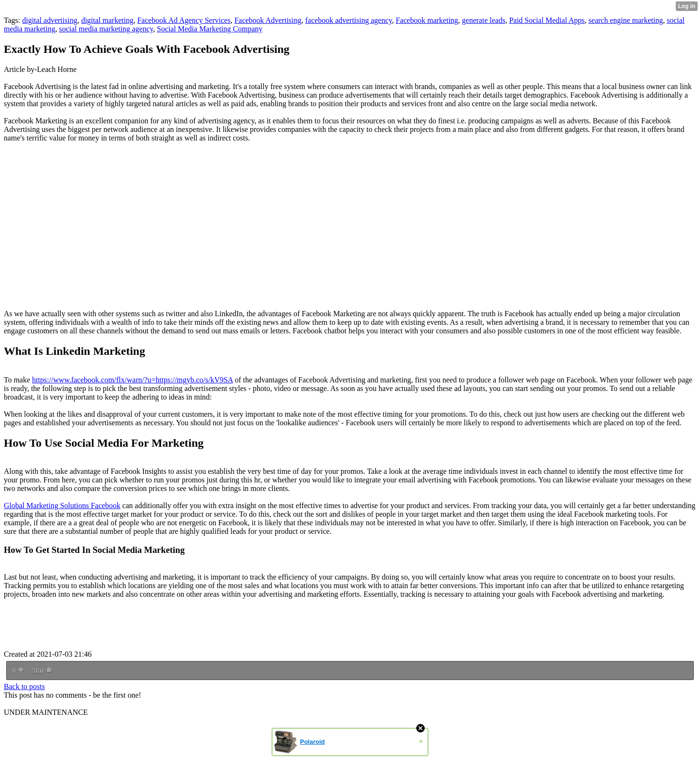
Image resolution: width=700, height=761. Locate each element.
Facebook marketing (427, 20)
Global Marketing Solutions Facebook (62, 506)
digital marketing (107, 20)
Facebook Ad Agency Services (184, 20)
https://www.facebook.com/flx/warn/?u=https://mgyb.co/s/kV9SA (132, 380)
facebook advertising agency (349, 20)
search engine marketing (626, 20)
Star (41, 671)
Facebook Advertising (268, 20)
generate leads (484, 20)
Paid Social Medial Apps (547, 20)
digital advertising (50, 20)
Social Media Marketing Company (210, 29)
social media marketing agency (106, 29)
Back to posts (24, 686)
